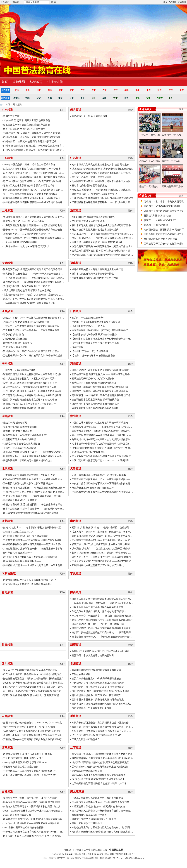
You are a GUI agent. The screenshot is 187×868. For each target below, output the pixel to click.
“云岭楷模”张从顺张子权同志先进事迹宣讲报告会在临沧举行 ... (36, 731)
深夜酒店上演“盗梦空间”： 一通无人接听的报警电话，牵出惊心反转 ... (39, 173)
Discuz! (69, 854)
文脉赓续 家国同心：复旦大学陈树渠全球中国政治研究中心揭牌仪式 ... (40, 217)
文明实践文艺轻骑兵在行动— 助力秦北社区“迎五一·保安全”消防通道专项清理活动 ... (115, 540)
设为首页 (5, 2)
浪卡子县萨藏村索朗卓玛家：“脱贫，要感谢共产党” (30, 775)
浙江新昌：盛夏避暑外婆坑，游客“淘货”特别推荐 (97, 242)
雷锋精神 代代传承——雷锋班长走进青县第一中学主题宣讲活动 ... (37, 565)
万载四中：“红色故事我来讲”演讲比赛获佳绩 (26, 322)
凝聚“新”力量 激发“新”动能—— (160, 216)
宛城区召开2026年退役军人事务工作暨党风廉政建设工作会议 (103, 395)
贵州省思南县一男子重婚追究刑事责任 (92, 708)
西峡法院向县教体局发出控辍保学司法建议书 (95, 383)
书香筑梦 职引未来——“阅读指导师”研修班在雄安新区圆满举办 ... (37, 540)
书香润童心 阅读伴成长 (15, 347)
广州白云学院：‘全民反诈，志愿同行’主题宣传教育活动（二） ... (36, 137)
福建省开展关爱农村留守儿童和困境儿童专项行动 (97, 269)
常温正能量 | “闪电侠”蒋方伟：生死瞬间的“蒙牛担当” (99, 806)
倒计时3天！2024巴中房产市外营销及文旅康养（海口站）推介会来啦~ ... (41, 691)
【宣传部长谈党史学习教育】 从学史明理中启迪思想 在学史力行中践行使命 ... (44, 295)
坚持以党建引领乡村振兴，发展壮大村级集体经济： (30, 379)
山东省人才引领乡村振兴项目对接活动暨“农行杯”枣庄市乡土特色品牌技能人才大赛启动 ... (50, 169)
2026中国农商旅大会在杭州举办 (88, 221)
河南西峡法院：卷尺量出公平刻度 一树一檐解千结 (98, 624)
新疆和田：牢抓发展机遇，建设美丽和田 (93, 655)
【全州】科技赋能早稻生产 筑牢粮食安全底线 (95, 343)
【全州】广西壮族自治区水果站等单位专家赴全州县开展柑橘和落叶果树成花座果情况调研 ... (120, 339)
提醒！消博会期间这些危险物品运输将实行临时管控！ (31, 400)
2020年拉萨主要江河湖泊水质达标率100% (25, 762)
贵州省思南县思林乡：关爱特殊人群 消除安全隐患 (98, 699)
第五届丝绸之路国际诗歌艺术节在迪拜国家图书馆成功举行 (102, 620)
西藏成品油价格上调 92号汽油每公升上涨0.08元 (28, 754)
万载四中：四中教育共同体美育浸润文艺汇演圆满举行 (31, 326)
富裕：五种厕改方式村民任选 (87, 823)
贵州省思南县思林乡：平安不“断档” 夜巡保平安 (96, 695)
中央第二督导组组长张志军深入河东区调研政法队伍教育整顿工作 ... (107, 483)
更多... (182, 109)
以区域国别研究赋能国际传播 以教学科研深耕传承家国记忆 (102, 169)
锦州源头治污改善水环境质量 (87, 771)
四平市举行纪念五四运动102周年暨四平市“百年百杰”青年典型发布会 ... (40, 836)
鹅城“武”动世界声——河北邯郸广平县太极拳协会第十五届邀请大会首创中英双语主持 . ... (49, 527)
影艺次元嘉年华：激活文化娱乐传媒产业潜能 (26, 125)
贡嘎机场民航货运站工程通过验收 (21, 767)
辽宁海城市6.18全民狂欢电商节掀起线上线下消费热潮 (100, 767)
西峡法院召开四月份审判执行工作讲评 (164, 244)
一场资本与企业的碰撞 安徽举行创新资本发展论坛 (29, 303)
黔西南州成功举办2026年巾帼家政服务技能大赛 (96, 670)
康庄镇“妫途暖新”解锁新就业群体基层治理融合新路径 (31, 513)
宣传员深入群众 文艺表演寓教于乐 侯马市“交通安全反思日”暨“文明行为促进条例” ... (115, 536)
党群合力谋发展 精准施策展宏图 (20, 427)
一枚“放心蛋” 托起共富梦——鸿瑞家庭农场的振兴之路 (31, 823)
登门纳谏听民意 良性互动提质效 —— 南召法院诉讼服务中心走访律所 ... (109, 374)
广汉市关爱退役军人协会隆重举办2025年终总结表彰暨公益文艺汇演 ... (40, 674)
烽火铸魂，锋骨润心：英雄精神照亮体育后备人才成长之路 (102, 754)
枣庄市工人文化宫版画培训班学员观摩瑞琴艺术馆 (29, 185)
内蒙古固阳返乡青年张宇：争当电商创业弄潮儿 (28, 584)
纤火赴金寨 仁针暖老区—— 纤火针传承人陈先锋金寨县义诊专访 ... (38, 274)
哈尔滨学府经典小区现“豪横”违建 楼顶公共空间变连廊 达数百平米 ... (107, 832)
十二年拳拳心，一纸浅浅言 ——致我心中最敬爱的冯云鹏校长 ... (105, 616)
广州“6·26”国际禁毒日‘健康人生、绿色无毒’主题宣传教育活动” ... (36, 146)
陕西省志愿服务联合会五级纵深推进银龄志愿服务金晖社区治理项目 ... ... (109, 599)
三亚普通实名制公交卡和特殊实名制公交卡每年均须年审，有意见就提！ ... (42, 395)
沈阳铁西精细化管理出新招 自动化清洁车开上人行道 (99, 783)
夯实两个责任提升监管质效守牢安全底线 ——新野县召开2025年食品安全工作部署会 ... (117, 632)
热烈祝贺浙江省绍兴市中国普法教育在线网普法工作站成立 (102, 246)
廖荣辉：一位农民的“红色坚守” (88, 318)
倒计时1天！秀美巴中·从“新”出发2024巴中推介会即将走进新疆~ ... (106, 651)
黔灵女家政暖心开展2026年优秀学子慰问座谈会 (96, 678)
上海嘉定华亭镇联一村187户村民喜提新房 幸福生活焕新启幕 (35, 238)
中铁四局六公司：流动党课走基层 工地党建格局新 (98, 683)
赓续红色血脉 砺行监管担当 (17, 343)
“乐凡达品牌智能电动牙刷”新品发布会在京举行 (27, 290)
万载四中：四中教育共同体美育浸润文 (164, 211)
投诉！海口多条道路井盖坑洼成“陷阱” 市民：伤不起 (30, 383)
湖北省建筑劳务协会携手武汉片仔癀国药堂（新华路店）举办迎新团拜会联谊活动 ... (115, 444)
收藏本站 (15, 2)
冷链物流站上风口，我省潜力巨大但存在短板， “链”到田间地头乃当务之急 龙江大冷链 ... (118, 827)
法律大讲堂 (55, 82)
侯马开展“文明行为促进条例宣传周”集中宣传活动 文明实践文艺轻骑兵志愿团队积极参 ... (117, 544)
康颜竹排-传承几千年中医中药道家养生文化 (94, 194)
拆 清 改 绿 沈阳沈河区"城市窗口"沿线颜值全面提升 (98, 779)
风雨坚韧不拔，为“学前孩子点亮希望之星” (25, 435)
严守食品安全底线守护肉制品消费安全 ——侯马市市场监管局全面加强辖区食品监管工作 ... (119, 561)
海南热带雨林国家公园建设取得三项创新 (24, 408)
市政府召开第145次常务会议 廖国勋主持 (93, 488)
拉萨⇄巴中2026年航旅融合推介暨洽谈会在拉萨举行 (30, 670)
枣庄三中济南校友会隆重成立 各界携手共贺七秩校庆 (30, 194)
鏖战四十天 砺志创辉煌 (15, 423)
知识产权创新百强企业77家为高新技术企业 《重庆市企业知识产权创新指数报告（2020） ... (119, 723)
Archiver (68, 850)
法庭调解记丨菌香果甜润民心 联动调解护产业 (95, 400)
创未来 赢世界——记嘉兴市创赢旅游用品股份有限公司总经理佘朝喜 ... (108, 234)
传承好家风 (78, 347)
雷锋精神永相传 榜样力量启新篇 (20, 500)
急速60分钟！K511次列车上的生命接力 (24, 221)
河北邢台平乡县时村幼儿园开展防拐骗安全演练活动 (30, 557)
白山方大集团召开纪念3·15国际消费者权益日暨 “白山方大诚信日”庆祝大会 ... (43, 806)
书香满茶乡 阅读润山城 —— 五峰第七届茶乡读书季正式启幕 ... (104, 427)
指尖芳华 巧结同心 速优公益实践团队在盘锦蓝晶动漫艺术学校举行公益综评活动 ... (115, 762)
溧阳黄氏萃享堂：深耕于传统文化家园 (92, 177)
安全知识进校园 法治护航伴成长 (88, 452)
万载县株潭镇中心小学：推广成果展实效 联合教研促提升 (33, 355)
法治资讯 (19, 82)
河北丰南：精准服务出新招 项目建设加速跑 (26, 536)
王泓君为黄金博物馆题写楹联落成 (89, 185)
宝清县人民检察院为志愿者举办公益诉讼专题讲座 (97, 798)
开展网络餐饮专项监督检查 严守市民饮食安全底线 (98, 565)
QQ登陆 (173, 2)
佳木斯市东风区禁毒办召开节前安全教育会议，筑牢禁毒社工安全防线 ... (109, 811)
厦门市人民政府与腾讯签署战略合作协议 (93, 274)
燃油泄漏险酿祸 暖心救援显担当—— (22, 561)
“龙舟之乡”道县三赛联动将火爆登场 (21, 444)
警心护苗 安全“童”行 (14, 334)
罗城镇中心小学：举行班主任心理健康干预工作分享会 (31, 351)
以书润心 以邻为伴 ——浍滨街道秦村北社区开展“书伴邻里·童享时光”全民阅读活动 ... (116, 548)
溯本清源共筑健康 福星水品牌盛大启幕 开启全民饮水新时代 (34, 198)
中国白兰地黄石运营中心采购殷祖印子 (164, 234)
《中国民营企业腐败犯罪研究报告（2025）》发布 (29, 475)
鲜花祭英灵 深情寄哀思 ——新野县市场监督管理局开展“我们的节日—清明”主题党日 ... (116, 637)
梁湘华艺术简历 (11, 116)
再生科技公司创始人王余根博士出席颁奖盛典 (95, 230)
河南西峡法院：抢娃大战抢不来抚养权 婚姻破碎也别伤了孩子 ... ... (106, 628)
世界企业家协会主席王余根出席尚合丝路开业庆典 (97, 607)
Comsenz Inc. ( (102, 854)
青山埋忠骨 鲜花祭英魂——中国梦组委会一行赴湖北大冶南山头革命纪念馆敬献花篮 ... (117, 435)
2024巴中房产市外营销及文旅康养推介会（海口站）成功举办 (35, 687)
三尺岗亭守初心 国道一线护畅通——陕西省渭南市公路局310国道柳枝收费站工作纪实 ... (117, 603)
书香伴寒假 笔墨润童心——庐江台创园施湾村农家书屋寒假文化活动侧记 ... (42, 278)
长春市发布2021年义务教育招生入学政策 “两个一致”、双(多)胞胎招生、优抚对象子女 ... (49, 832)
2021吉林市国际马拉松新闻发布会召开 (23, 827)
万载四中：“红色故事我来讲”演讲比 (162, 206)
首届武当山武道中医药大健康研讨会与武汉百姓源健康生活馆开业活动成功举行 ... (114, 439)
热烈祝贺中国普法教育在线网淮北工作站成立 (26, 286)
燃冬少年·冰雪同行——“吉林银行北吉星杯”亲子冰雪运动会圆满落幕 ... (39, 802)
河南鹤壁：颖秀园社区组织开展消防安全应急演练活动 (100, 391)
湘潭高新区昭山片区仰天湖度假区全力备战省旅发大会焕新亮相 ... (37, 456)
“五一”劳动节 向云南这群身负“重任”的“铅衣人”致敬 (29, 727)
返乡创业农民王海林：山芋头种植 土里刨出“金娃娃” (30, 798)
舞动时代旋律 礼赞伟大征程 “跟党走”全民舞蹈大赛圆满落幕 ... (35, 819)
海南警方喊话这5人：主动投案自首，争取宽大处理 (29, 404)
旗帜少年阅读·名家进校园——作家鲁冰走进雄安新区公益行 (34, 488)
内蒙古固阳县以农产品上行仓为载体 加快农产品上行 (30, 580)
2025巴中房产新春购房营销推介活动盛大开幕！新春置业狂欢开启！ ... (40, 683)
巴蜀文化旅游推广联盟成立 (86, 739)
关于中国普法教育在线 (95, 850)
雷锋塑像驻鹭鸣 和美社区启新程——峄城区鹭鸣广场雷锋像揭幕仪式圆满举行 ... (44, 202)
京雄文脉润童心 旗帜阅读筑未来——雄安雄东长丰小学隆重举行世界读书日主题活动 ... (48, 548)
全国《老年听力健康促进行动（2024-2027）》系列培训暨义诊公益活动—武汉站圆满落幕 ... (119, 460)
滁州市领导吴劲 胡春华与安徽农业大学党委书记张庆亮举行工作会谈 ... (108, 225)
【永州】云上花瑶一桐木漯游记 (19, 448)
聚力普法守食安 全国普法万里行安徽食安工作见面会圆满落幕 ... (36, 269)
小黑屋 (78, 850)
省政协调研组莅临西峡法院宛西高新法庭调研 (95, 408)
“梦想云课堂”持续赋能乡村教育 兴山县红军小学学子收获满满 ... (104, 448)
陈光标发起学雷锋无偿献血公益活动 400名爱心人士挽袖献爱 (103, 173)
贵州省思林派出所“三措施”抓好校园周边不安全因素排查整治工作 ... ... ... (109, 691)
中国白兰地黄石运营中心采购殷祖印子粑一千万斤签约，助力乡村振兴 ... (109, 423)
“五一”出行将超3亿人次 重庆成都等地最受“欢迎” (96, 735)
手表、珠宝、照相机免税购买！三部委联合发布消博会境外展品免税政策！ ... (43, 391)
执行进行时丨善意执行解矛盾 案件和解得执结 (95, 404)
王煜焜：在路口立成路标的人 (18, 532)
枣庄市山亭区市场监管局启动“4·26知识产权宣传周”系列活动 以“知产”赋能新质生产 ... (47, 181)
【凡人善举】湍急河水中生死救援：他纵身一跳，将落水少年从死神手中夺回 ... (113, 532)
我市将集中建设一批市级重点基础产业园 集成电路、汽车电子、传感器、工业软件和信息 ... (119, 727)
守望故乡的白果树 (81, 674)
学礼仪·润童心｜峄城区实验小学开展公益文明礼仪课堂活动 (34, 177)
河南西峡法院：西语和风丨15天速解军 (164, 230)
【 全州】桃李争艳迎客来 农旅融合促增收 (93, 355)
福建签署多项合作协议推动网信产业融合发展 (95, 278)
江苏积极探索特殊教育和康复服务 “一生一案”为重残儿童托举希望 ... (107, 202)
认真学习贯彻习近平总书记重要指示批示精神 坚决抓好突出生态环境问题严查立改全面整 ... (50, 299)
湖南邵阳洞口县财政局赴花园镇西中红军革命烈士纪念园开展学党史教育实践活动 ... (47, 374)
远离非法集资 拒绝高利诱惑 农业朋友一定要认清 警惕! (31, 695)
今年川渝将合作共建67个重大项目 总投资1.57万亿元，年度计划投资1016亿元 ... (113, 731)
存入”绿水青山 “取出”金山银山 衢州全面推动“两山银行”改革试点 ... (106, 255)
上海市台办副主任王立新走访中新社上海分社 (26, 234)
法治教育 (36, 82)
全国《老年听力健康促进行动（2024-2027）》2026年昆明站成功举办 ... (41, 723)
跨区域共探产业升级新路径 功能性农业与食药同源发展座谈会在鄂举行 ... (110, 456)
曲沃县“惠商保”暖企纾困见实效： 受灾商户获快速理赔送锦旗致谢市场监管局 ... (113, 553)
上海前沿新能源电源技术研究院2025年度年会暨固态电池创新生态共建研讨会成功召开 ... (49, 225)
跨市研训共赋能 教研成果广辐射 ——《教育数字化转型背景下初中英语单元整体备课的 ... (49, 452)
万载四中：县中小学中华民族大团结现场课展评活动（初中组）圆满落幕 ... (42, 318)
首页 (8, 104)
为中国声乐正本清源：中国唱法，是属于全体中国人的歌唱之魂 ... (106, 181)
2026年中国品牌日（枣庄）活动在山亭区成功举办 (29, 164)
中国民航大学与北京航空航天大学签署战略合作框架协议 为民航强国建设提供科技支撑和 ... (119, 492)
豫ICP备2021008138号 (122, 854)
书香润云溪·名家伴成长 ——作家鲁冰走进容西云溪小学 (32, 496)
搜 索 (54, 2)
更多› (62, 110)
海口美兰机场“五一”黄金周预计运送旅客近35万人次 (30, 387)
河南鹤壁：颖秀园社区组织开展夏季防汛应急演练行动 (100, 387)
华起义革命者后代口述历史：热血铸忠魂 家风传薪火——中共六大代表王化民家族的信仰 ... (119, 611)
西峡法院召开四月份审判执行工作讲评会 (93, 379)
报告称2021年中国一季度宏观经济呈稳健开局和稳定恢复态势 (35, 230)
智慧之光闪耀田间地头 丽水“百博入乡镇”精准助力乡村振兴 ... (103, 251)
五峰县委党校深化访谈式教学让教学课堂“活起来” (28, 483)
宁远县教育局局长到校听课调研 (19, 439)
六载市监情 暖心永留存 (15, 339)
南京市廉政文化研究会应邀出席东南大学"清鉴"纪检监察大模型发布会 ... (109, 164)
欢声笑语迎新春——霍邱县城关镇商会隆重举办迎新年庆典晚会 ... (37, 282)
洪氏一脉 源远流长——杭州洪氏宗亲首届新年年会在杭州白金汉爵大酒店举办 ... (113, 238)
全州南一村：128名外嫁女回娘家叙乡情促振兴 (96, 322)
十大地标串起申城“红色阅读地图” (20, 242)
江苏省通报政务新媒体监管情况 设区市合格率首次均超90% (102, 198)
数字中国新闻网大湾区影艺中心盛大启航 (24, 129)
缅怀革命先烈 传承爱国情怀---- (19, 553)
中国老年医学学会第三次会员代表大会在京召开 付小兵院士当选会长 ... (40, 492)
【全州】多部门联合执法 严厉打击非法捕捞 (94, 334)
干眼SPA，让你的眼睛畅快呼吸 (19, 370)
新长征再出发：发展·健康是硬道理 (90, 116)
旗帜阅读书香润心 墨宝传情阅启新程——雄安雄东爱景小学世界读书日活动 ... (43, 544)
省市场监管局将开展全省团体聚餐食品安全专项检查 (99, 775)
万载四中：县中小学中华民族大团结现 (164, 202)
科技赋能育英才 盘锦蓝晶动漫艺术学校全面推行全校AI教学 (102, 758)
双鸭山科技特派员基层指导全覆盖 (89, 815)
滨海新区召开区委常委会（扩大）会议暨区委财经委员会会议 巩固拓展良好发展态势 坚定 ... (119, 479)
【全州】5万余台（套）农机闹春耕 (90, 351)
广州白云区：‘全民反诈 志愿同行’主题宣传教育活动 (30, 141)
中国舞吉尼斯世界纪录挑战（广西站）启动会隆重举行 (100, 330)
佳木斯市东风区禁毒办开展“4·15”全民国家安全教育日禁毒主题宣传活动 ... (110, 802)
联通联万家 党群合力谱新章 (17, 431)
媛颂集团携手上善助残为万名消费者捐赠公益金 (28, 460)
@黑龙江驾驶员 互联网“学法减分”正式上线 (94, 819)
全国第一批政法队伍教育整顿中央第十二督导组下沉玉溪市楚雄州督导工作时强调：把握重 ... (51, 735)
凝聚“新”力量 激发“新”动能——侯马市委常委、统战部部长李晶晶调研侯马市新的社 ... (116, 527)
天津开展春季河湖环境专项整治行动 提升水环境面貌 (99, 475)
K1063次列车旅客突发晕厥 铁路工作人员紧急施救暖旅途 (33, 479)
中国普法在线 (1, 105)
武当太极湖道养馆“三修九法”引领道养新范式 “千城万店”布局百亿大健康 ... (110, 431)
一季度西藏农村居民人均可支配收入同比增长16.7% (30, 771)
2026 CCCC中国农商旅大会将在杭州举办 (93, 217)
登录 (165, 2)
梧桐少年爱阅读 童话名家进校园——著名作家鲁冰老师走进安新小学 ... (40, 504)
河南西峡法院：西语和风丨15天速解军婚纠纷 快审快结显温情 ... (105, 370)
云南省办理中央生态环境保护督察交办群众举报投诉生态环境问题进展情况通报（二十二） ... (51, 739)
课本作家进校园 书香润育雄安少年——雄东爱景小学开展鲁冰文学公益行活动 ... (44, 509)
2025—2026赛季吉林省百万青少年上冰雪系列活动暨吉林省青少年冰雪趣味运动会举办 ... (49, 811)
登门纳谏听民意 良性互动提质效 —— (163, 239)
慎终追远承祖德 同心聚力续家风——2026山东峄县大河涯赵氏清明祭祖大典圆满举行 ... (48, 190)
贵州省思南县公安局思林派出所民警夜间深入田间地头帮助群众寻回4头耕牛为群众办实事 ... (119, 704)
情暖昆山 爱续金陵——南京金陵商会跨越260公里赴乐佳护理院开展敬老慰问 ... (113, 190)
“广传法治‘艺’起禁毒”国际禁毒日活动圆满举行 (27, 120)
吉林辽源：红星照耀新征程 (17, 815)
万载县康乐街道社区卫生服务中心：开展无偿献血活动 (31, 330)
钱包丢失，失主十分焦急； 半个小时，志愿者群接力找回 (101, 557)
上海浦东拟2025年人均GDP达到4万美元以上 (26, 246)
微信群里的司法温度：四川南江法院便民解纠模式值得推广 (34, 678)
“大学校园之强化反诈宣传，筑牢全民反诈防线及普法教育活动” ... (37, 133)
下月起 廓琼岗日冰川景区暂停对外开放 (23, 758)
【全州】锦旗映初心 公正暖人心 (88, 326)
